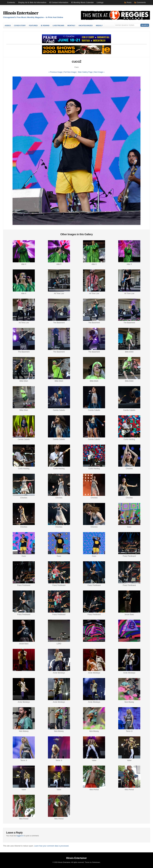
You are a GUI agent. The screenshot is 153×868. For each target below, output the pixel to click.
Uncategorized (86, 25)
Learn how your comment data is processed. (52, 846)
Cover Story (20, 25)
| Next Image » (99, 72)
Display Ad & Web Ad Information (32, 3)
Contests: (11, 3)
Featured (33, 25)
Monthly (71, 25)
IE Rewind (45, 25)
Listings (100, 3)
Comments (141, 3)
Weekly (99, 25)
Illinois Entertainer (21, 13)
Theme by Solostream (92, 862)
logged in (20, 836)
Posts (129, 3)
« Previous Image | (56, 72)
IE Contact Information (59, 3)
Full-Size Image (70, 72)
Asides (8, 25)
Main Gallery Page (85, 72)
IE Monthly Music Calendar (82, 3)
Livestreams (58, 25)
